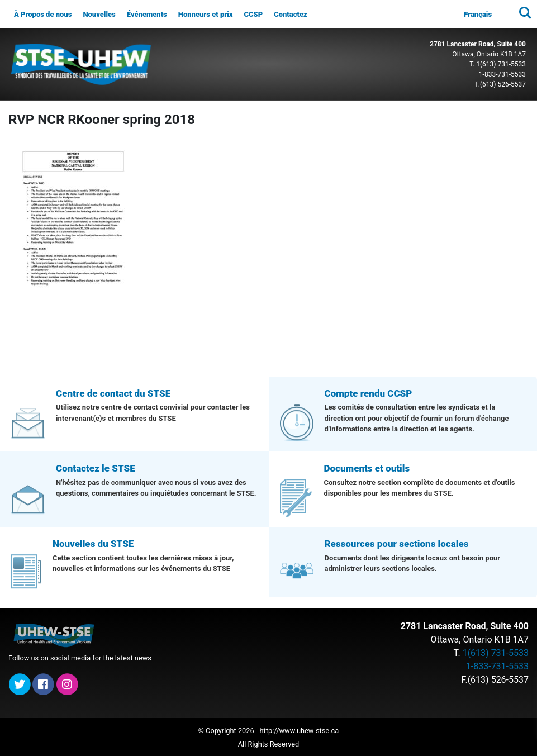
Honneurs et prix (206, 14)
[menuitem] (478, 15)
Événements (147, 14)
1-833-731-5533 (502, 74)
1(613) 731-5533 (501, 64)
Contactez (291, 14)
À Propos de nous (43, 14)
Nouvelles (99, 14)
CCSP (253, 14)
